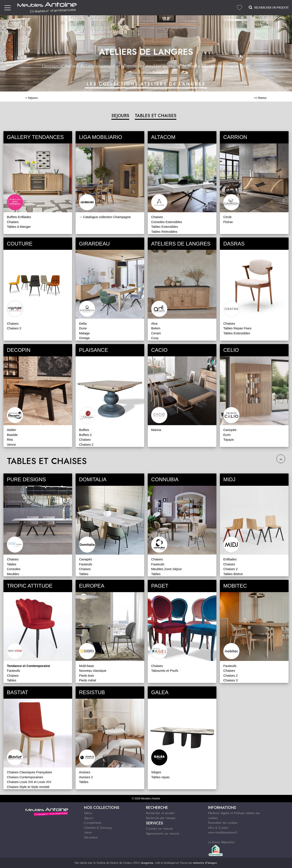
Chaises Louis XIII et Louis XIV (29, 782)
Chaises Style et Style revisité (28, 787)
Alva (154, 323)
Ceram (156, 333)
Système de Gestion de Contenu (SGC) (125, 863)
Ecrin (227, 435)
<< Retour (260, 98)
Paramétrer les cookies (223, 823)
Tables (12, 564)
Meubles (13, 574)
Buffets (84, 430)
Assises (85, 772)
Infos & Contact (218, 828)
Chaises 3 (231, 680)
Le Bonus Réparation (221, 842)
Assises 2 (86, 777)
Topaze (228, 440)
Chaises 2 (14, 328)
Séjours (33, 98)
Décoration (91, 837)
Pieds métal (87, 680)
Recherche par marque (161, 818)
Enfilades (230, 559)
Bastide (12, 435)
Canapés (85, 559)
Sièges (156, 772)
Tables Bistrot (233, 574)
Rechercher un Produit (269, 7)
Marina (156, 430)
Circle (227, 217)
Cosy (155, 338)
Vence (11, 444)
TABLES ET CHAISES (156, 116)
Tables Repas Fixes (237, 328)
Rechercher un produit (160, 813)
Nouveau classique (93, 671)
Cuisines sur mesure (159, 829)
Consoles (14, 569)
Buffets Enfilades (19, 217)
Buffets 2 (85, 435)
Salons (88, 813)
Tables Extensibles (165, 227)
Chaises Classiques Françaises (29, 772)
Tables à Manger (19, 227)
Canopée (230, 430)
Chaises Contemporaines (25, 777)
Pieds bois (86, 675)
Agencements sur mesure (162, 833)
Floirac (228, 222)
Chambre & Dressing (98, 828)
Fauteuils (86, 564)
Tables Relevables (164, 232)
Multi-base (86, 666)
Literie (88, 832)
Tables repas (160, 777)
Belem (156, 328)
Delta (83, 323)
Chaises (13, 222)
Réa (10, 440)
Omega (84, 338)
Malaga (84, 333)
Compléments (93, 823)
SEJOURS (120, 116)
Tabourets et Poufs (165, 671)
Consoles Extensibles (167, 222)
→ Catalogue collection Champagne (105, 217)
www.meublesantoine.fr (223, 832)
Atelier (12, 430)
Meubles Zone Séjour (167, 569)
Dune (83, 328)
